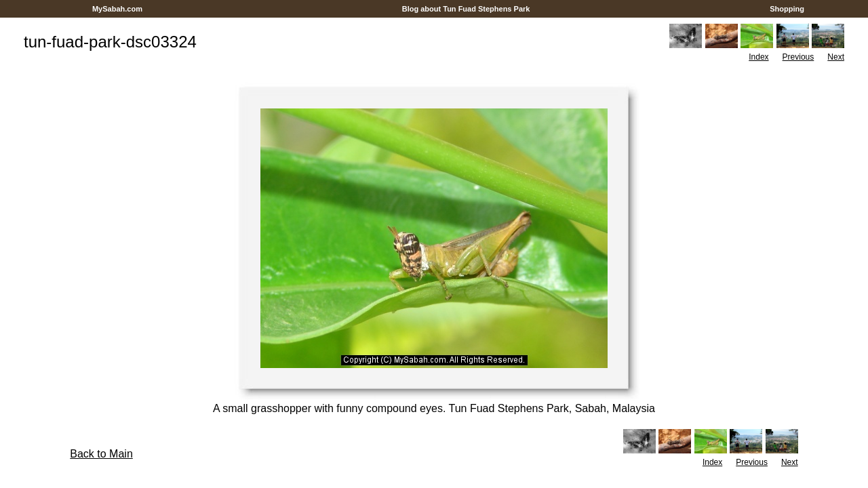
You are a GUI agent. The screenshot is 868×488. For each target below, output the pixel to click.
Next (836, 57)
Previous (798, 57)
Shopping (787, 9)
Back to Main (101, 454)
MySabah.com (117, 9)
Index (758, 57)
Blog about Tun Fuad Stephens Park (466, 9)
